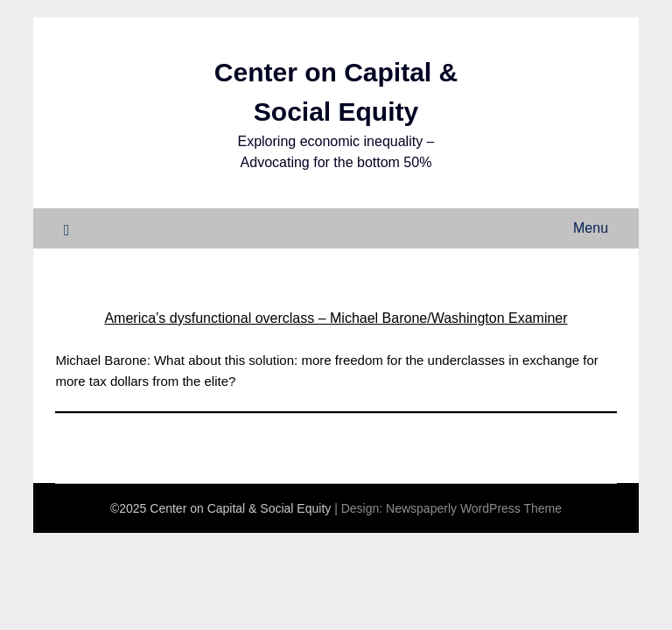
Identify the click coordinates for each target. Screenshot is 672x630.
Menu (591, 228)
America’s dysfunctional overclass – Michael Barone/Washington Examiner (336, 318)
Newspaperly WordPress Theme (474, 508)
